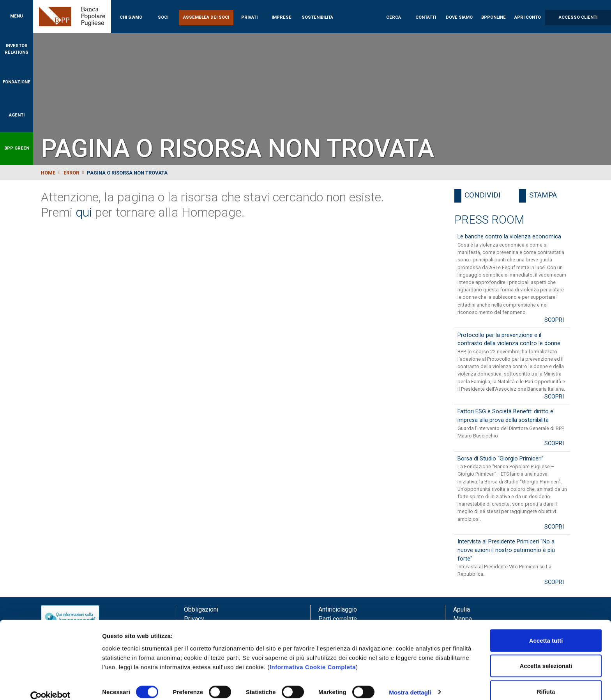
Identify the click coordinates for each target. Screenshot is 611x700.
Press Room (489, 220)
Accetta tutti (546, 628)
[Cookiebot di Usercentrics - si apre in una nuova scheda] (50, 685)
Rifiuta (546, 679)
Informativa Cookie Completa (313, 655)
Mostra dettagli (410, 680)
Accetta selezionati (546, 654)
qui (84, 212)
